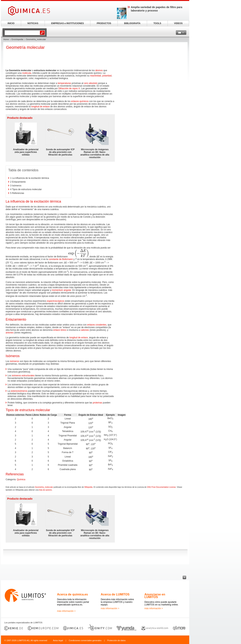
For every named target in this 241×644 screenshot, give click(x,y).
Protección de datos (116, 640)
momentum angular (61, 290)
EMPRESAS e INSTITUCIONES (67, 23)
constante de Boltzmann (61, 259)
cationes (85, 330)
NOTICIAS (33, 23)
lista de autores (45, 490)
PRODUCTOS (104, 23)
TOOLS (157, 23)
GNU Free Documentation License (161, 487)
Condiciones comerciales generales (85, 640)
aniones (10, 333)
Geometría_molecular (44, 487)
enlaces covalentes (97, 325)
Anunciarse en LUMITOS (155, 596)
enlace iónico (60, 330)
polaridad (107, 76)
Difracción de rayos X (69, 88)
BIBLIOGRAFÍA (132, 23)
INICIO (11, 23)
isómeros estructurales (23, 376)
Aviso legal (58, 640)
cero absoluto (91, 83)
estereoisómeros (19, 391)
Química (21, 479)
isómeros (15, 361)
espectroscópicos (56, 301)
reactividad (95, 76)
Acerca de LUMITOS (115, 594)
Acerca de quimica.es (72, 594)
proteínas (98, 403)
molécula (27, 73)
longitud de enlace (40, 107)
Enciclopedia (17, 39)
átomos (99, 70)
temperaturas (64, 83)
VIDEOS (178, 23)
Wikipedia (88, 487)
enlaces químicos (80, 101)
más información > (66, 611)
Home (6, 39)
